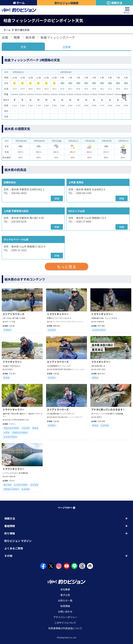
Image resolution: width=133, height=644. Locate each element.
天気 (23, 47)
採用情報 (65, 606)
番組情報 (10, 526)
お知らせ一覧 (65, 600)
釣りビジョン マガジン (18, 541)
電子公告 (65, 595)
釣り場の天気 (22, 30)
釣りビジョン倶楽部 (66, 3)
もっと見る (66, 266)
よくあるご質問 (14, 548)
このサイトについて (65, 623)
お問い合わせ (65, 612)
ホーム (19, 3)
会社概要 (65, 589)
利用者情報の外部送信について (65, 628)
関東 (17, 37)
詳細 (57, 198)
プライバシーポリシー (65, 617)
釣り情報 (10, 533)
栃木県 (30, 37)
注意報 (66, 47)
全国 (5, 37)
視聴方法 (114, 3)
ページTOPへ (66, 508)
